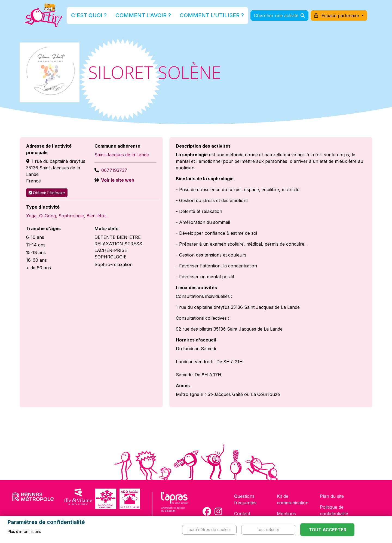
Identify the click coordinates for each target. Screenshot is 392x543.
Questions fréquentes (245, 499)
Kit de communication (293, 499)
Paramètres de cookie (209, 530)
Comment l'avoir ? (151, 17)
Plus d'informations (24, 532)
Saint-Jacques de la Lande (122, 155)
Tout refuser (268, 530)
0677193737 (114, 170)
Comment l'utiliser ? (202, 17)
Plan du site (332, 496)
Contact (242, 514)
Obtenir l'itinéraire (47, 193)
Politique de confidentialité (334, 510)
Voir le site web (117, 180)
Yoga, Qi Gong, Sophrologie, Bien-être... (68, 216)
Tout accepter (327, 530)
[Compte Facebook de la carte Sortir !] (207, 511)
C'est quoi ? (109, 17)
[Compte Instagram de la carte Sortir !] (218, 511)
